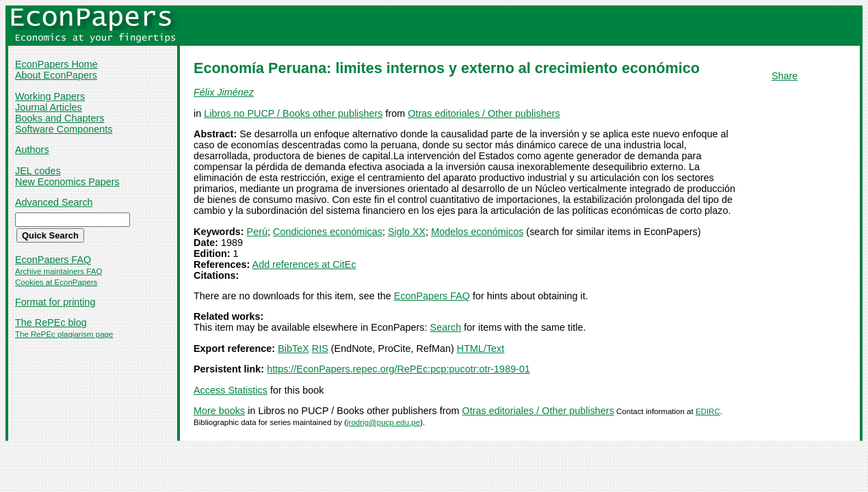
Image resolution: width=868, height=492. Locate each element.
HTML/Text (481, 348)
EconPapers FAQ (53, 260)
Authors (32, 150)
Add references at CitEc (304, 264)
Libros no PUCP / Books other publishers (293, 113)
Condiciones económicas (328, 232)
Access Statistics (231, 390)
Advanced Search (54, 202)
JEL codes (38, 171)
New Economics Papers (67, 182)
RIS (320, 348)
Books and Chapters (60, 118)
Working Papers (50, 96)
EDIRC (708, 411)
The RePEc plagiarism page (64, 334)
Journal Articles (49, 107)
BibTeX (293, 348)
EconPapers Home (56, 64)
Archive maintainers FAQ (58, 271)
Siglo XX (407, 232)
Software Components (64, 129)
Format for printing (55, 302)
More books (219, 411)
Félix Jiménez (224, 92)
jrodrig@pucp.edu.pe (383, 422)
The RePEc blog (51, 323)
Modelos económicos (477, 232)
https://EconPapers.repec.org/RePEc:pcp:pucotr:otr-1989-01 (398, 369)
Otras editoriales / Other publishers (484, 113)
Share (785, 76)
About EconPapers (56, 75)
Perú (257, 232)
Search (446, 327)
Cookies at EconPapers (56, 282)
